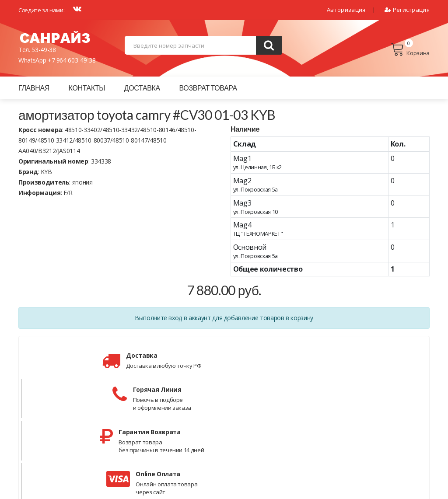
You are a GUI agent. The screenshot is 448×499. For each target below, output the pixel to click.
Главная (34, 88)
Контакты (87, 88)
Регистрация (407, 10)
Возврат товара (208, 88)
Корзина (410, 49)
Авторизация (346, 10)
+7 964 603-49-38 (72, 60)
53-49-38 (44, 50)
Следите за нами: (41, 10)
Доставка (142, 88)
